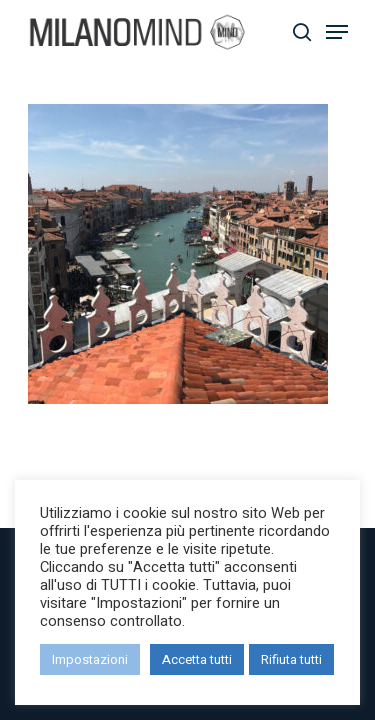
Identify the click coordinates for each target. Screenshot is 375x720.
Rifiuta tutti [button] (291, 659)
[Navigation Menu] (337, 32)
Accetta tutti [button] (197, 659)
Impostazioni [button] (90, 659)
